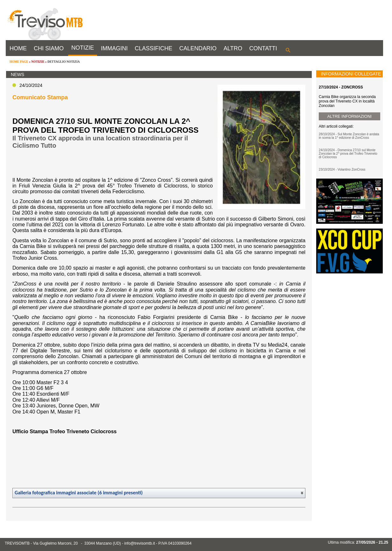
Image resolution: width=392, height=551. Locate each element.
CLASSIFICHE (153, 48)
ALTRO (233, 48)
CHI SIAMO (49, 48)
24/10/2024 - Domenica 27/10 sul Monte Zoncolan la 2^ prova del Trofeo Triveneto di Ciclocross (348, 154)
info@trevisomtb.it (139, 543)
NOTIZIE (83, 48)
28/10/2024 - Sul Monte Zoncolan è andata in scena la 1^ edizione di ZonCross (349, 136)
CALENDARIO (198, 48)
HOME (18, 48)
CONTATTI (263, 48)
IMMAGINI (114, 48)
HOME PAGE (19, 62)
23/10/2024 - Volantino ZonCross (342, 170)
